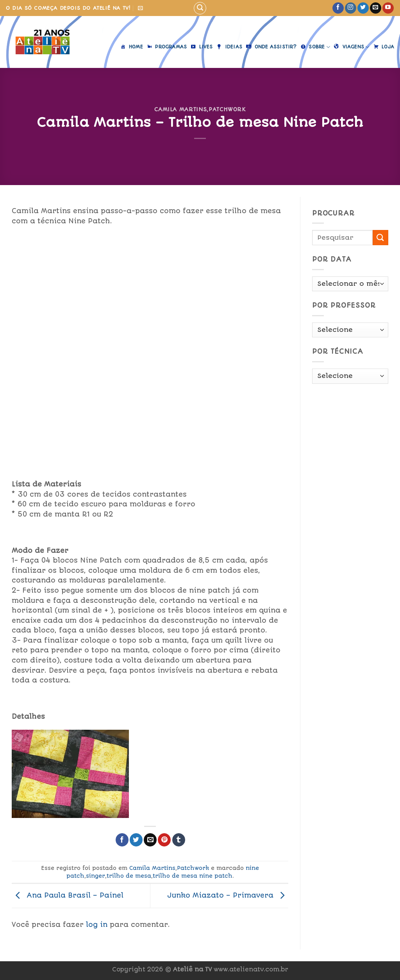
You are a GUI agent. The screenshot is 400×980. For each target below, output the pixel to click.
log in (97, 925)
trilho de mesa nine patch (193, 876)
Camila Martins (180, 109)
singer (96, 876)
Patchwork (227, 109)
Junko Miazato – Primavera (228, 895)
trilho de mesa (129, 876)
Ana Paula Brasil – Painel (68, 895)
